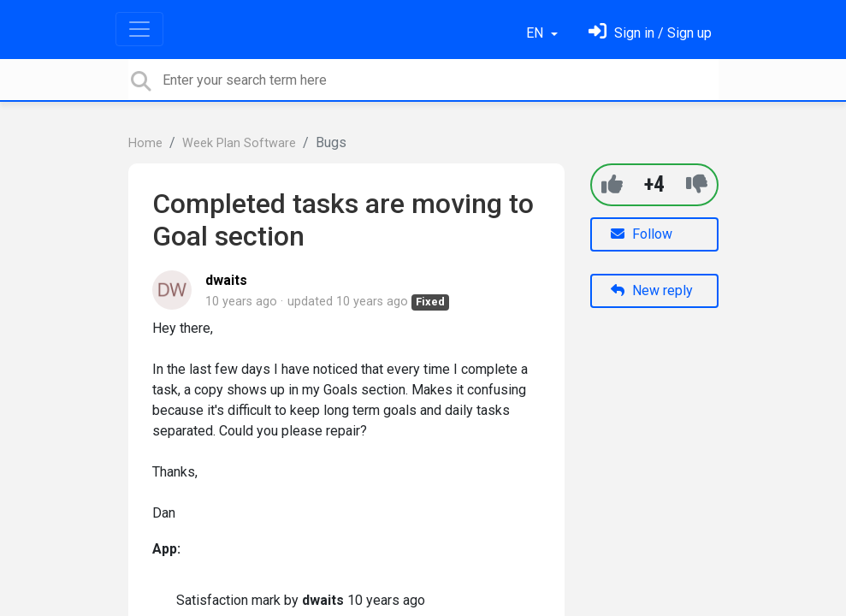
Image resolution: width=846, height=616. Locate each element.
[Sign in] (650, 33)
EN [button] (536, 33)
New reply (652, 290)
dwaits (226, 280)
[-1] (697, 184)
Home (145, 143)
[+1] (612, 184)
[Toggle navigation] (139, 29)
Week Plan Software (239, 143)
